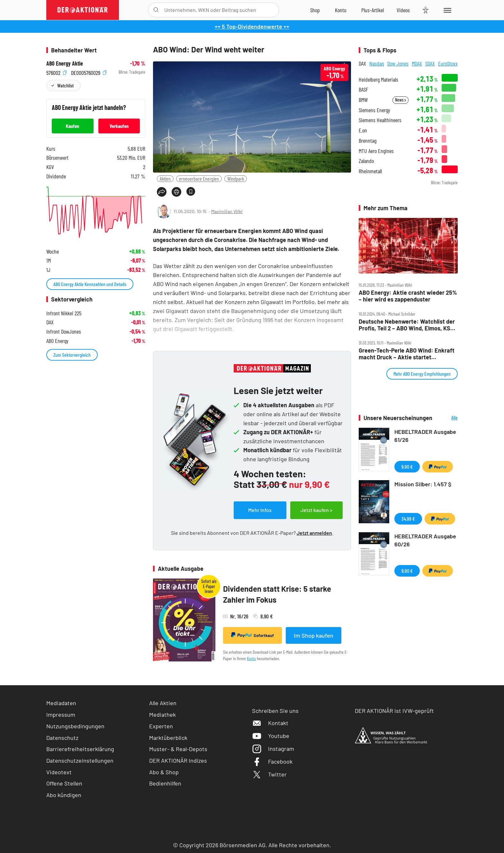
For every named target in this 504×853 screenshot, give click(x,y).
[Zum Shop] (315, 10)
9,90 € (407, 467)
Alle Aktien (163, 703)
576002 (56, 72)
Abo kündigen (64, 795)
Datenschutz (62, 738)
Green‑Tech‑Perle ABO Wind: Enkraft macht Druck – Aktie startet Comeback (407, 354)
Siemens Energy (374, 110)
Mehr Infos (260, 510)
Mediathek (162, 714)
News (401, 100)
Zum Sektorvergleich (72, 355)
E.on (363, 130)
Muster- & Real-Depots (178, 749)
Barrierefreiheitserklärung (80, 749)
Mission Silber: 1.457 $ (423, 484)
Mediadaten (61, 703)
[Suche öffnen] (156, 10)
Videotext (59, 772)
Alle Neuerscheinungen (447, 418)
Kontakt (270, 723)
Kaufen (72, 126)
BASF (363, 90)
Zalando (366, 161)
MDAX (417, 63)
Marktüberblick (168, 738)
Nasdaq (377, 63)
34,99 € (408, 519)
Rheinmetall (370, 171)
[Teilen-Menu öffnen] (162, 192)
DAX (362, 63)
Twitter (269, 774)
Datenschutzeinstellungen (80, 761)
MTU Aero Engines (376, 151)
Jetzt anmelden (314, 533)
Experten (161, 726)
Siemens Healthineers (380, 120)
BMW (363, 100)
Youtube (271, 736)
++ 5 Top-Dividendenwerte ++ (252, 26)
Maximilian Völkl (227, 211)
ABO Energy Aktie (65, 63)
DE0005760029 (89, 72)
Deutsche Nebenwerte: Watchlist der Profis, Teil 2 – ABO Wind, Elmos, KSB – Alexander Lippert (407, 325)
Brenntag (368, 141)
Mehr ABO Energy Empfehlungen (422, 374)
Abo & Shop (164, 772)
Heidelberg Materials (378, 80)
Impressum (61, 714)
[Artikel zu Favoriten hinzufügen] (191, 191)
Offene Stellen (64, 783)
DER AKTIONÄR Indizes (178, 760)
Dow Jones (398, 63)
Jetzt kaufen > (316, 510)
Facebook (272, 761)
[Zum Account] (341, 10)
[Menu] (446, 10)
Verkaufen (119, 126)
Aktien (165, 179)
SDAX (430, 63)
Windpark (236, 179)
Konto (251, 658)
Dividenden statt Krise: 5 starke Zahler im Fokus (277, 594)
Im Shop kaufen (314, 635)
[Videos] (403, 10)
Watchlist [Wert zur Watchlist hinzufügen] (65, 85)
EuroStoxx (448, 63)
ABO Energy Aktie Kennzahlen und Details (90, 284)
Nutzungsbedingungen (75, 726)
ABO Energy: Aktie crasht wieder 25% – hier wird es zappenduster (408, 296)
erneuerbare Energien (199, 179)
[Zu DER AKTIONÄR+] (373, 10)
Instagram (273, 749)
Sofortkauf (252, 635)
